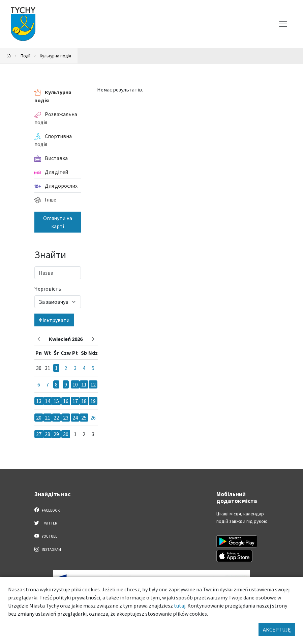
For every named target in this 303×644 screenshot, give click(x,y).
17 (75, 401)
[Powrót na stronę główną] (9, 56)
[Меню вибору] (283, 24)
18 (84, 401)
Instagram (48, 549)
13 (39, 401)
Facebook (47, 510)
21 (48, 418)
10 (75, 384)
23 (66, 418)
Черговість (48, 289)
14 (48, 401)
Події (25, 56)
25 (84, 418)
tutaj (180, 606)
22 (56, 418)
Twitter (46, 523)
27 (39, 434)
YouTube (46, 536)
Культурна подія (55, 56)
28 (48, 434)
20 (39, 418)
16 (66, 401)
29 (56, 434)
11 (84, 384)
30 (66, 434)
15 (56, 401)
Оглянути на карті (58, 222)
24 (75, 418)
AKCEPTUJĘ (277, 629)
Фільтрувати (54, 320)
